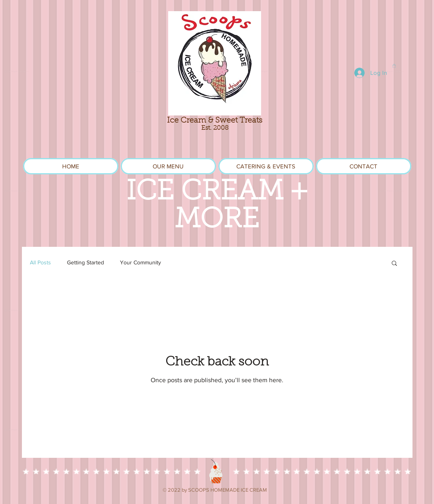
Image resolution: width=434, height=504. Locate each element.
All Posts (40, 262)
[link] (394, 66)
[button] (394, 264)
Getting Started (85, 262)
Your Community (140, 262)
